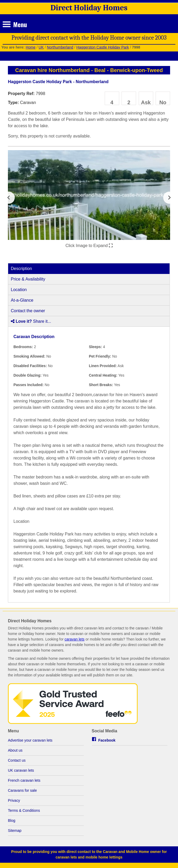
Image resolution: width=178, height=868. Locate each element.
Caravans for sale (22, 790)
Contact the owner (28, 311)
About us (15, 750)
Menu (20, 24)
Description (21, 269)
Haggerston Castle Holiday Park (103, 47)
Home (30, 47)
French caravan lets (24, 780)
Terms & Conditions (24, 810)
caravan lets (74, 639)
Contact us (17, 760)
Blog (12, 820)
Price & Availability (28, 279)
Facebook (107, 740)
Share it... (31, 321)
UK (41, 47)
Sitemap (15, 831)
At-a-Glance (22, 300)
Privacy (14, 800)
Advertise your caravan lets (30, 740)
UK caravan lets (21, 770)
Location (19, 290)
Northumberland (60, 47)
